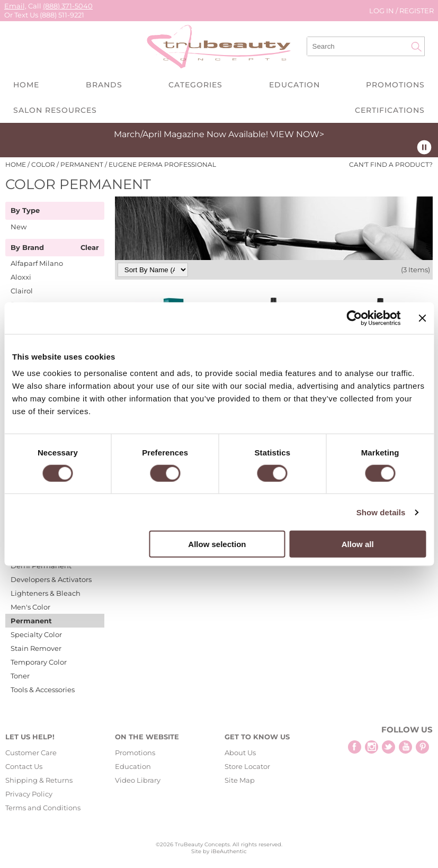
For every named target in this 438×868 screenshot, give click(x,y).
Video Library (138, 780)
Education (294, 85)
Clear (90, 248)
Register (417, 11)
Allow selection (217, 544)
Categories (195, 85)
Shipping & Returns (39, 780)
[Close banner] (422, 318)
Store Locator (247, 766)
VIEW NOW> (297, 134)
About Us (240, 753)
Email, (15, 6)
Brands (104, 85)
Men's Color (30, 607)
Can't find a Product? (391, 165)
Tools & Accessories (43, 690)
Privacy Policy (29, 794)
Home (26, 85)
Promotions (395, 85)
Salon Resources (55, 110)
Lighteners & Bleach (46, 593)
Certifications (390, 110)
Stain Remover (36, 648)
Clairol (22, 291)
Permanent (31, 621)
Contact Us (24, 766)
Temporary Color (39, 662)
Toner (20, 676)
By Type (25, 211)
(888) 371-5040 (68, 6)
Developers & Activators (51, 579)
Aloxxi (21, 277)
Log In (382, 11)
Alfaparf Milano (37, 263)
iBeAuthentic (229, 851)
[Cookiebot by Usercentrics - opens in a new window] (355, 318)
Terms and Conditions (43, 808)
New (19, 227)
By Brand (27, 248)
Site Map (240, 780)
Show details (381, 512)
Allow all (358, 544)
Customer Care (31, 753)
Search (416, 47)
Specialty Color (36, 634)
